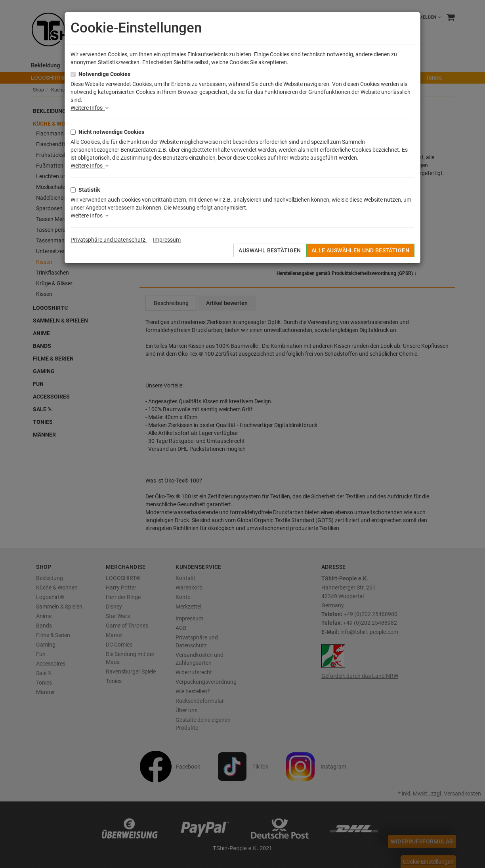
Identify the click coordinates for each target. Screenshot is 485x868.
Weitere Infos (90, 108)
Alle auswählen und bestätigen (360, 250)
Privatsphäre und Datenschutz (109, 240)
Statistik (89, 190)
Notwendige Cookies (104, 74)
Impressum (167, 240)
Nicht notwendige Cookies (111, 132)
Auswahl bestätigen (270, 250)
